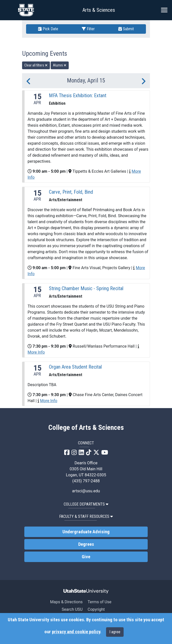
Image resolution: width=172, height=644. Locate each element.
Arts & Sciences (99, 10)
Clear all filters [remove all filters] (36, 65)
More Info (36, 352)
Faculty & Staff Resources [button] (86, 516)
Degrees (86, 544)
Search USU (72, 609)
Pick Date (48, 29)
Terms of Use (99, 602)
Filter (88, 29)
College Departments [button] (86, 504)
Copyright (96, 609)
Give (86, 557)
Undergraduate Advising (86, 532)
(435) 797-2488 (86, 481)
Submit (126, 29)
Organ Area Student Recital (75, 367)
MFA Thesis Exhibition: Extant (78, 95)
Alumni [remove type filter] (60, 65)
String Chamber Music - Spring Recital (86, 288)
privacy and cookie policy (76, 632)
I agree (115, 632)
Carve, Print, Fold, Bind (71, 192)
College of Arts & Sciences (86, 428)
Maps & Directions (66, 602)
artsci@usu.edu (86, 491)
